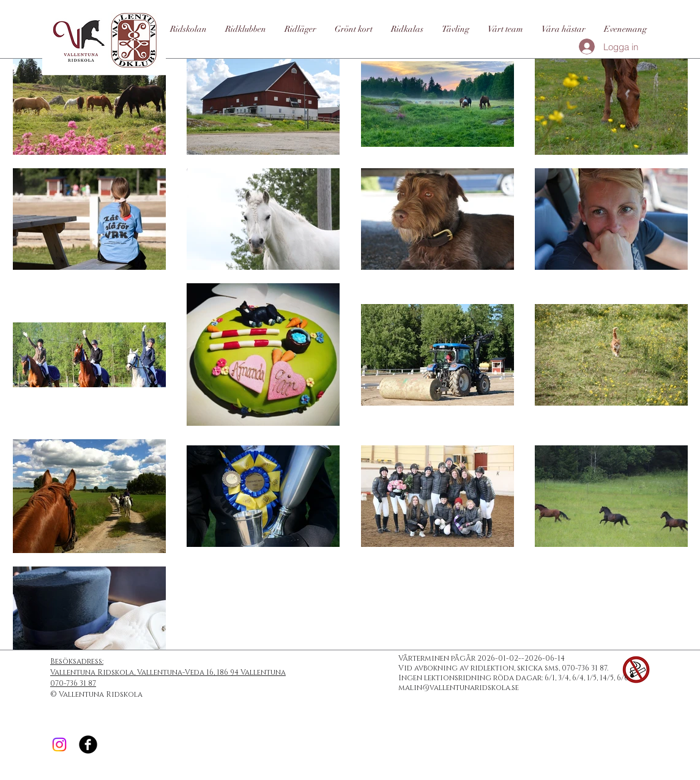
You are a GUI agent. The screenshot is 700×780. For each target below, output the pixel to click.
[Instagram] (59, 745)
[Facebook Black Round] (88, 745)
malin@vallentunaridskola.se (459, 688)
